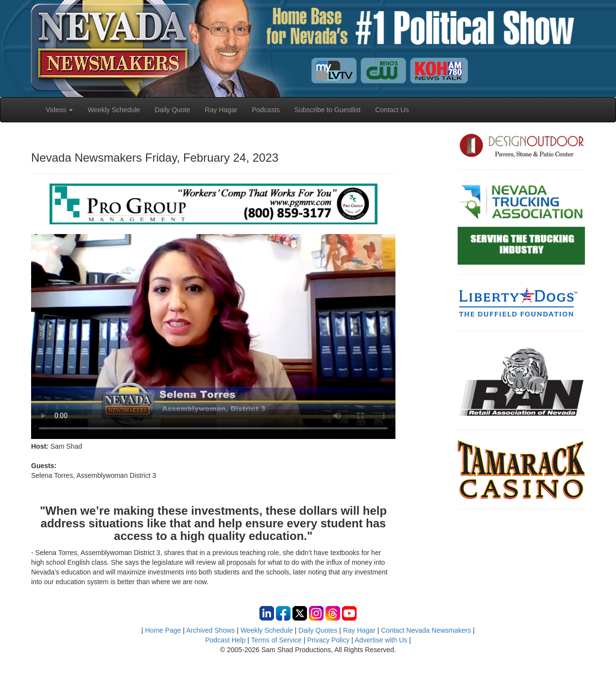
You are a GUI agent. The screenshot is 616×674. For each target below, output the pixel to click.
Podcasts (266, 110)
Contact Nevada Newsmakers (426, 630)
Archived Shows (210, 630)
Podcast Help (225, 640)
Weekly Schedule (114, 110)
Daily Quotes (318, 630)
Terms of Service (276, 640)
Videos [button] (59, 110)
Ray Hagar (221, 110)
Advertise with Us (381, 640)
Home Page (163, 630)
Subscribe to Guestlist (327, 110)
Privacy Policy (328, 640)
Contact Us (392, 110)
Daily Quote (172, 110)
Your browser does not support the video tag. (213, 337)
